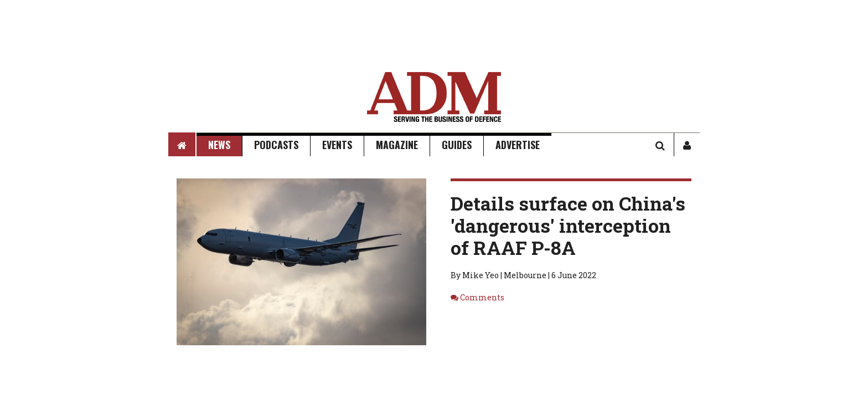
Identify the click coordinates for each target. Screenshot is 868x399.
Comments (482, 297)
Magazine (397, 145)
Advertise (518, 145)
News (219, 145)
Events (337, 145)
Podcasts (276, 145)
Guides (457, 145)
